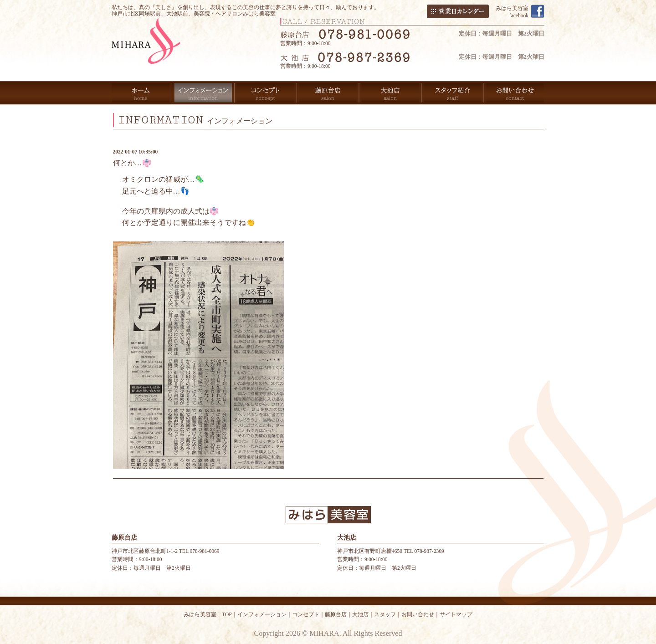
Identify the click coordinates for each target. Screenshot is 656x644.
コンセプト (306, 614)
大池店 (360, 614)
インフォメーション (262, 614)
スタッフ (385, 614)
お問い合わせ (418, 614)
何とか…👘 (132, 163)
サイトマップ (456, 614)
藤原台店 (336, 614)
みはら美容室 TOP (208, 614)
